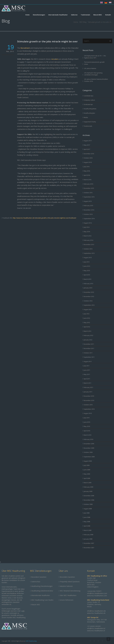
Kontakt (108, 15)
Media (86, 117)
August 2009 (88, 461)
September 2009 (89, 457)
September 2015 (89, 197)
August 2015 (88, 201)
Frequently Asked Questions (70, 582)
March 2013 (87, 279)
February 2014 (88, 240)
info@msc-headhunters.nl (96, 628)
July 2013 (87, 262)
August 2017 (88, 141)
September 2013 (89, 253)
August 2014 (88, 223)
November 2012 (89, 296)
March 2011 (87, 383)
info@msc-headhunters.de (96, 611)
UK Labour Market (90, 68)
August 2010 (88, 413)
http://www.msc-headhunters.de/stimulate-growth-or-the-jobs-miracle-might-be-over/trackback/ (45, 218)
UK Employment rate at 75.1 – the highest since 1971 (95, 57)
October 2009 (88, 452)
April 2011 (87, 379)
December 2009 (89, 444)
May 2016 (87, 171)
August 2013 (88, 257)
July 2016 (87, 167)
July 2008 (87, 513)
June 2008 (87, 517)
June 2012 (87, 318)
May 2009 (87, 474)
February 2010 (88, 439)
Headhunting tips (89, 113)
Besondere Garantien (39, 577)
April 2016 (87, 175)
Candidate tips (89, 96)
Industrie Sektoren (66, 586)
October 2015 (88, 193)
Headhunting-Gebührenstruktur (42, 591)
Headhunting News (90, 109)
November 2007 (89, 548)
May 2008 (87, 522)
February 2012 (88, 335)
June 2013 (87, 266)
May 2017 (87, 145)
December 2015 (89, 188)
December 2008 (89, 496)
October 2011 (88, 353)
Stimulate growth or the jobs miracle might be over (47, 41)
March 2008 (87, 530)
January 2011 (88, 392)
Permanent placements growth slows (94, 63)
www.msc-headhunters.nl (96, 631)
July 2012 (87, 314)
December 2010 (89, 396)
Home (27, 15)
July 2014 (87, 227)
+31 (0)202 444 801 (94, 626)
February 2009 (88, 487)
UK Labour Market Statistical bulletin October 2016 (96, 80)
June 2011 (87, 370)
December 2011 (89, 344)
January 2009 (88, 491)
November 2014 (89, 210)
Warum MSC (98, 15)
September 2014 (89, 219)
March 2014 (87, 236)
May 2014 (87, 232)
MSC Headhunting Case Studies (42, 600)
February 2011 (88, 387)
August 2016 (88, 162)
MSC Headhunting (31, 641)
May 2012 (87, 322)
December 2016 (89, 154)
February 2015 (88, 206)
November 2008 (89, 500)
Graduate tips (88, 104)
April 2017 (87, 149)
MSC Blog (83, 22)
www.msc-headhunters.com (97, 596)
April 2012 (87, 327)
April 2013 (87, 275)
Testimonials (85, 15)
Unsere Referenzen (67, 600)
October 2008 (88, 504)
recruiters (55, 59)
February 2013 (88, 284)
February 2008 (88, 535)
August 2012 (88, 309)
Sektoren (74, 15)
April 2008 (87, 526)
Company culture (89, 100)
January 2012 (88, 340)
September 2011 (89, 357)
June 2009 (87, 470)
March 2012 (87, 331)
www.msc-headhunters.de (96, 613)
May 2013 (87, 271)
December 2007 (89, 543)
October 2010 (88, 405)
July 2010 (87, 418)
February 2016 (88, 184)
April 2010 (87, 431)
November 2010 (89, 400)
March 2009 (87, 483)
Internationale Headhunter (58, 15)
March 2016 (87, 180)
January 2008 (88, 539)
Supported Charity (90, 122)
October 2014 (88, 214)
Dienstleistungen (39, 15)
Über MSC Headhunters (68, 595)
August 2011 (88, 361)
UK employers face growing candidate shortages (93, 74)
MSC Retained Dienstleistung (70, 591)
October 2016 (88, 158)
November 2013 (89, 244)
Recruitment (25, 48)
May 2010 (87, 426)
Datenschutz (36, 582)
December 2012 (89, 292)
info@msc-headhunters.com (97, 593)
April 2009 (87, 478)
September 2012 (89, 305)
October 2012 (88, 301)
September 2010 (89, 409)
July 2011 (87, 366)
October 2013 (88, 249)
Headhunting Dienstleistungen (42, 586)
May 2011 (87, 374)
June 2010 (87, 422)
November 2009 (89, 448)
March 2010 (87, 435)
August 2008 (88, 509)
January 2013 (88, 288)
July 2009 (87, 465)
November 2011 (89, 348)
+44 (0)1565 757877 (94, 591)
